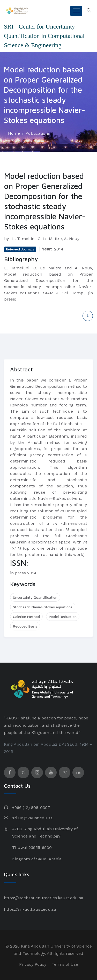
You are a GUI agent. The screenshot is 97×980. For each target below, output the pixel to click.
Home (14, 133)
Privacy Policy (33, 964)
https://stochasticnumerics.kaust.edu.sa (44, 898)
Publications (38, 133)
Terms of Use (65, 964)
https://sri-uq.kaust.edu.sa (30, 909)
